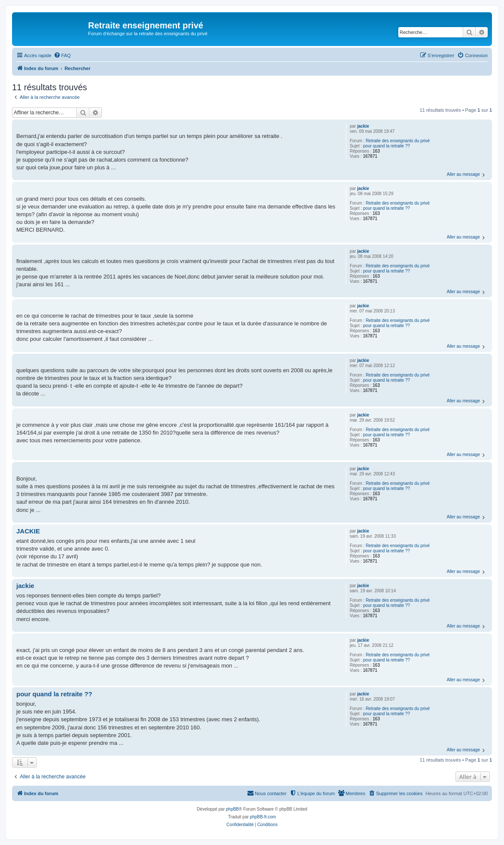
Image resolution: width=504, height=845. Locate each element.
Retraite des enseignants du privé (398, 141)
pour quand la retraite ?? (386, 146)
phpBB (232, 809)
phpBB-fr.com (263, 817)
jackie (363, 126)
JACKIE (28, 531)
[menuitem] (62, 55)
